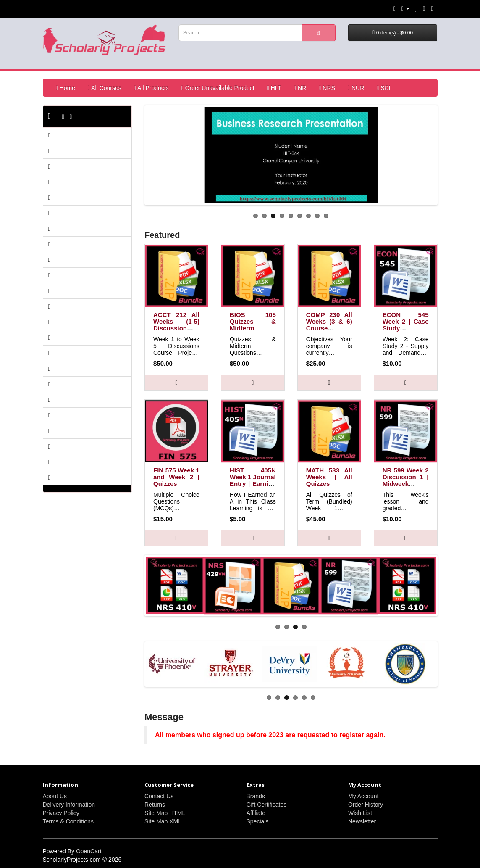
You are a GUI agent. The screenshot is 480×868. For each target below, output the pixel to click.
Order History (366, 805)
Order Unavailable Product (218, 88)
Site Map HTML (165, 813)
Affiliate (256, 813)
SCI (383, 88)
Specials (258, 821)
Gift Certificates (267, 805)
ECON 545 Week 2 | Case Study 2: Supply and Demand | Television (406, 331)
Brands (256, 796)
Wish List (360, 813)
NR (300, 88)
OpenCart (89, 851)
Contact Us (159, 796)
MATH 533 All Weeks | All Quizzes (329, 477)
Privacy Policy (61, 813)
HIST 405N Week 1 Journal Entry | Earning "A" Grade (253, 480)
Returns (155, 805)
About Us (55, 796)
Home (66, 88)
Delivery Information (69, 805)
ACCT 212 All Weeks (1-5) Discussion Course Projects (176, 328)
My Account (363, 796)
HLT (274, 88)
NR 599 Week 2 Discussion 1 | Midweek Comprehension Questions (407, 484)
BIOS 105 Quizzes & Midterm (253, 321)
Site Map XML (163, 821)
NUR (356, 88)
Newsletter (362, 821)
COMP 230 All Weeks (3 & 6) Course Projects (329, 325)
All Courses (105, 88)
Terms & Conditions (68, 821)
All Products (151, 88)
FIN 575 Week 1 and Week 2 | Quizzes (176, 477)
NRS (327, 88)
